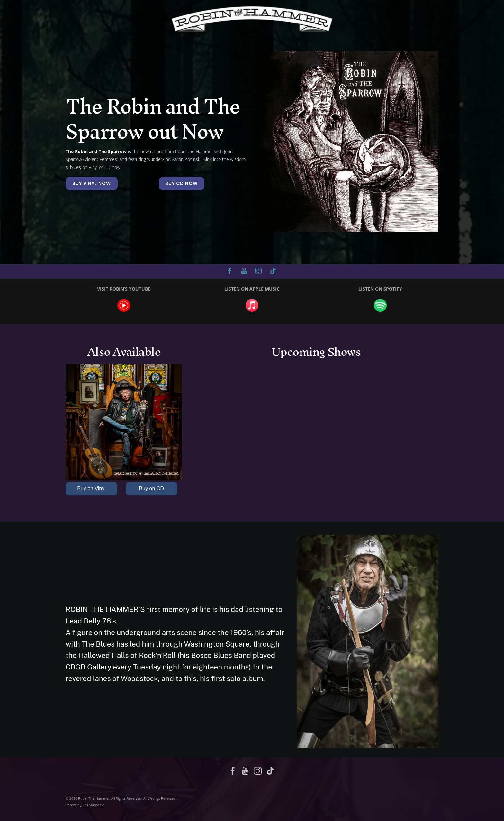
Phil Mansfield (93, 805)
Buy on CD (152, 489)
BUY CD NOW (181, 183)
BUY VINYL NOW (92, 183)
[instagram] (258, 270)
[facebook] (230, 270)
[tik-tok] (273, 270)
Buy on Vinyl (91, 489)
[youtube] (244, 270)
